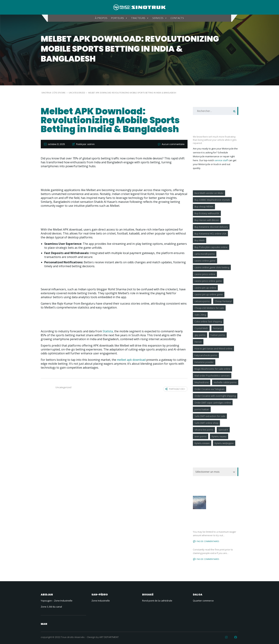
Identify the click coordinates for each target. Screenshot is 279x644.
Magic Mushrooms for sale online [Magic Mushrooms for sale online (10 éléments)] (212, 369)
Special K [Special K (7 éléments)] (223, 430)
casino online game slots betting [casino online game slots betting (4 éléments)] (212, 267)
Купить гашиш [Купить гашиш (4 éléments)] (219, 436)
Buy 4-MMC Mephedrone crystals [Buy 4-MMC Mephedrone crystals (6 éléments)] (212, 200)
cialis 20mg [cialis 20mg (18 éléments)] (200, 315)
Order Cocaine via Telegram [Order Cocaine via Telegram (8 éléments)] (210, 389)
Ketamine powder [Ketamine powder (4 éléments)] (204, 362)
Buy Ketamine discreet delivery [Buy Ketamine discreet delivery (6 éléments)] (211, 227)
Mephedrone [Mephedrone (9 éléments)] (202, 382)
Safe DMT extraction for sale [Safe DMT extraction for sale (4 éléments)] (210, 416)
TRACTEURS (140, 18)
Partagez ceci (175, 389)
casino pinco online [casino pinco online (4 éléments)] (205, 274)
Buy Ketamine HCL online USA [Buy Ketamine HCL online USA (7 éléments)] (210, 234)
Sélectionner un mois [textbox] (207, 472)
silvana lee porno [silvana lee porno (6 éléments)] (204, 430)
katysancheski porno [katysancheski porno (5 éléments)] (206, 355)
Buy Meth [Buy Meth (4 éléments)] (200, 240)
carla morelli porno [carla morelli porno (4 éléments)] (205, 254)
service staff (221, 160)
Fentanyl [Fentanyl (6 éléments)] (218, 328)
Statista (108, 331)
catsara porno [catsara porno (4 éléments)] (202, 301)
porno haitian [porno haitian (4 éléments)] (202, 409)
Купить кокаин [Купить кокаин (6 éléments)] (202, 443)
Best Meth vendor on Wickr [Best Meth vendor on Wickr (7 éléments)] (209, 193)
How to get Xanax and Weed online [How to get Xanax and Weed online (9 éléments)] (213, 349)
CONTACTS (177, 18)
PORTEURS (119, 18)
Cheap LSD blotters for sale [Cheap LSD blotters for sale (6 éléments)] (209, 308)
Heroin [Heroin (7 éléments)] (198, 342)
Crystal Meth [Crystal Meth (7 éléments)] (201, 328)
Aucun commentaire (173, 144)
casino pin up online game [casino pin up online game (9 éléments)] (209, 294)
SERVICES (160, 18)
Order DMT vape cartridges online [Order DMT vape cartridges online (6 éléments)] (213, 403)
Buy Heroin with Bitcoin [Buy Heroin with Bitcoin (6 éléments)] (207, 220)
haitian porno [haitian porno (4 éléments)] (218, 335)
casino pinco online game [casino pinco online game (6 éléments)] (208, 281)
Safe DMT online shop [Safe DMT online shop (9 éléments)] (206, 423)
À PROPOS (101, 18)
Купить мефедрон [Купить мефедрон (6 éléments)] (224, 443)
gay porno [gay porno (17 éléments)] (200, 335)
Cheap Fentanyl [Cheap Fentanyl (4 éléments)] (223, 301)
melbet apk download (131, 360)
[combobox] (216, 472)
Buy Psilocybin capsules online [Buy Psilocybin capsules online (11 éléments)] (211, 247)
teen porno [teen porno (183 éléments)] (201, 436)
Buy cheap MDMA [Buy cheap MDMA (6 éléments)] (204, 207)
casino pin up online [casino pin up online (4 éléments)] (205, 288)
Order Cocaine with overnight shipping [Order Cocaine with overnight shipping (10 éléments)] (215, 396)
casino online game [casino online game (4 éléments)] (205, 261)
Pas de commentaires (206, 541)
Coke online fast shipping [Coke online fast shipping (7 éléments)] (208, 321)
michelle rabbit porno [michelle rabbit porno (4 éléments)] (225, 382)
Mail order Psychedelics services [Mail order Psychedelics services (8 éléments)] (212, 376)
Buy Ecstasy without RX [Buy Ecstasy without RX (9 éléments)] (207, 213)
